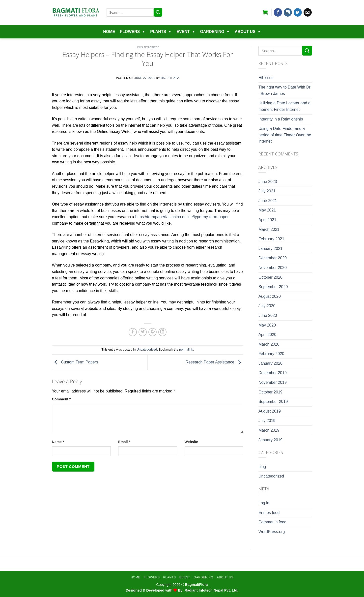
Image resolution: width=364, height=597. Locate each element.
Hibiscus (266, 78)
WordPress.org (272, 532)
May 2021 (267, 210)
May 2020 (267, 325)
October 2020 (270, 277)
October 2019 (270, 392)
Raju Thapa (170, 78)
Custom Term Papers (75, 362)
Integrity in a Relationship (281, 119)
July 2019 (267, 421)
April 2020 (267, 335)
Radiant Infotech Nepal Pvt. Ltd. (211, 590)
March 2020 (269, 344)
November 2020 (273, 268)
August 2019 (270, 411)
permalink (186, 349)
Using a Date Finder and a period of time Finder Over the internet (285, 135)
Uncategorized (148, 47)
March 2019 (269, 430)
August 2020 (270, 296)
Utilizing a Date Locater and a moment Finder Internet (284, 106)
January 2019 (270, 440)
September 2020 (273, 287)
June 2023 (268, 182)
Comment (61, 399)
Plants (158, 32)
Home (109, 32)
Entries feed (269, 513)
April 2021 (267, 220)
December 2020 (273, 258)
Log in (264, 503)
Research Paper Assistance (214, 362)
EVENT (183, 32)
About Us (245, 32)
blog (262, 467)
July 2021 (267, 191)
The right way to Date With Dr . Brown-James (284, 90)
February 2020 (271, 354)
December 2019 (273, 373)
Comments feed (272, 522)
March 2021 (269, 229)
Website (191, 442)
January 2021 (270, 249)
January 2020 (270, 363)
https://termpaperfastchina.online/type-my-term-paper (182, 217)
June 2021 (268, 201)
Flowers (130, 32)
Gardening (212, 32)
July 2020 (267, 306)
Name (58, 442)
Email (124, 442)
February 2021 (271, 239)
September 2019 (273, 402)
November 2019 (273, 382)
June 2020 (268, 315)
